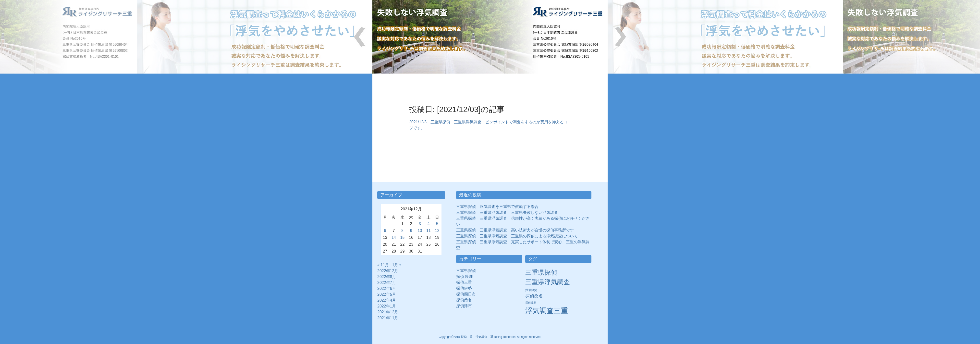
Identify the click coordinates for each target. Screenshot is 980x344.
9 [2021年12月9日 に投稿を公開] (411, 231)
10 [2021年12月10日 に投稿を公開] (420, 231)
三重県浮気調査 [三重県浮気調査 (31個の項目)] (548, 282)
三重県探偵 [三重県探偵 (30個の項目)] (541, 272)
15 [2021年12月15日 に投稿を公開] (403, 237)
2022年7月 (387, 283)
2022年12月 (388, 271)
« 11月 (383, 265)
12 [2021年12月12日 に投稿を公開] (437, 231)
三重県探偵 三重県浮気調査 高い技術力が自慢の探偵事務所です (515, 230)
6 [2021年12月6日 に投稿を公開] (385, 231)
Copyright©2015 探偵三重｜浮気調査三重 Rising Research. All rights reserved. (490, 337)
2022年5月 (387, 294)
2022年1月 (387, 306)
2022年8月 (387, 277)
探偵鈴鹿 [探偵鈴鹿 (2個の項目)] (531, 303)
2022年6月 (387, 288)
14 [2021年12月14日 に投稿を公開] (394, 237)
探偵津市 (466, 306)
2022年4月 (387, 300)
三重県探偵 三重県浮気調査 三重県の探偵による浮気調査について (517, 236)
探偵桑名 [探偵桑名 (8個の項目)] (534, 296)
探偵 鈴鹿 (466, 276)
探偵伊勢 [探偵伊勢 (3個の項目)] (531, 290)
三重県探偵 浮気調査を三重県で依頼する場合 (497, 207)
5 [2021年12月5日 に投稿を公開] (437, 224)
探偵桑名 (466, 300)
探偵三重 (464, 282)
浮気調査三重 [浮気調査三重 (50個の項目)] (547, 311)
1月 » (397, 265)
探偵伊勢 (466, 288)
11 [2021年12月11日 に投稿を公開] (429, 231)
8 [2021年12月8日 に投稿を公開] (402, 231)
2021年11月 (388, 318)
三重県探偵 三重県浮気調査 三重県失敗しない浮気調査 (507, 212)
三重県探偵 (468, 271)
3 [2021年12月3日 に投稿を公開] (420, 224)
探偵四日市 (468, 294)
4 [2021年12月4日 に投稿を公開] (429, 224)
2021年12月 (388, 312)
